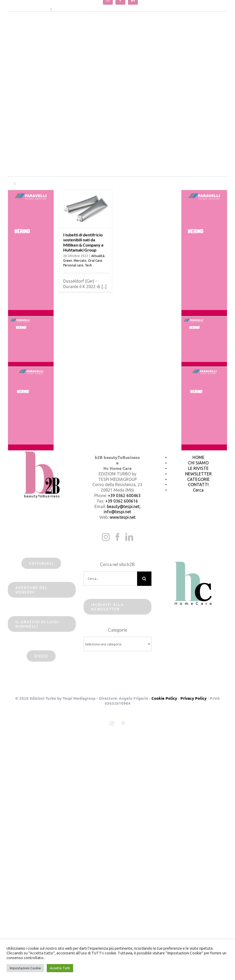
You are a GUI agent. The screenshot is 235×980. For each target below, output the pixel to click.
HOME (198, 457)
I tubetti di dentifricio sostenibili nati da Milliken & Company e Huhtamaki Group (83, 242)
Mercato (80, 261)
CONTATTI (198, 485)
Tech (88, 265)
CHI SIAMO (198, 463)
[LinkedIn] (129, 537)
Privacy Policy (193, 698)
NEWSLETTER (198, 474)
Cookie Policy (164, 698)
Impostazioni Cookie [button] (25, 968)
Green (68, 261)
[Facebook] (118, 537)
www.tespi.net (123, 517)
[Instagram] (106, 537)
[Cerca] (144, 579)
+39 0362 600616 (122, 501)
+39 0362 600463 (124, 495)
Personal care (73, 265)
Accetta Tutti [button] (60, 968)
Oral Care (95, 261)
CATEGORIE (198, 479)
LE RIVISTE (198, 468)
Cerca (198, 490)
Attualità (98, 256)
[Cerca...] (110, 579)
